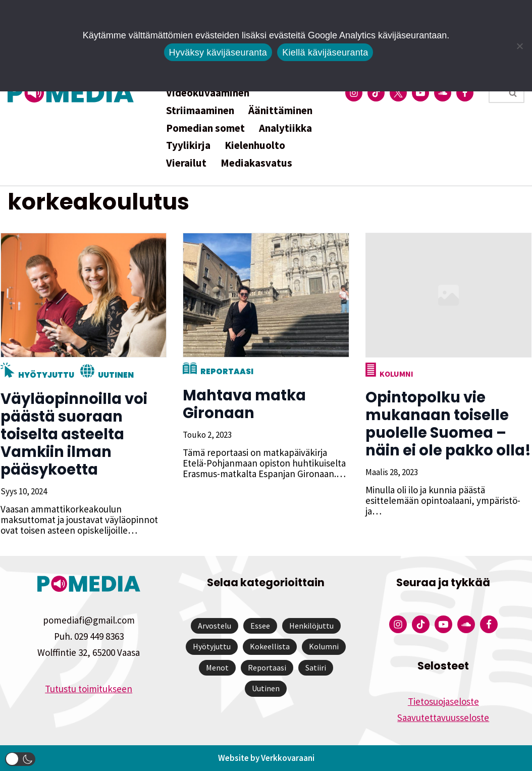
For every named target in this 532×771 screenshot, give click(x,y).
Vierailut (186, 163)
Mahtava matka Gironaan (244, 404)
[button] (20, 759)
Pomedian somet (205, 128)
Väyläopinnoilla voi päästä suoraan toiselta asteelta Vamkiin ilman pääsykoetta (73, 434)
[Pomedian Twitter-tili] (398, 93)
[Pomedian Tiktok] (376, 93)
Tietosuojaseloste (443, 701)
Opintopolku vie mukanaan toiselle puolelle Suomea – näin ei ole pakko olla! (448, 424)
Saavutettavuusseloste (443, 717)
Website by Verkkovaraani (266, 758)
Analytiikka (285, 128)
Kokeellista (270, 646)
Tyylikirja (188, 145)
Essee (260, 626)
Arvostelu (215, 626)
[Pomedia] (73, 93)
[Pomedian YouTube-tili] (420, 93)
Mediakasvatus (256, 163)
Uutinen (115, 375)
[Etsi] (495, 93)
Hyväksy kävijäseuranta (218, 53)
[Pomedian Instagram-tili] (354, 93)
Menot (217, 667)
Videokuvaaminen (208, 93)
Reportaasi (226, 371)
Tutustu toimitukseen (89, 689)
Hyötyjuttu (46, 375)
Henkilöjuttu (311, 626)
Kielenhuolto (255, 145)
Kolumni (396, 374)
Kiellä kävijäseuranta (325, 53)
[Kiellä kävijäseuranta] (519, 46)
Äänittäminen (280, 110)
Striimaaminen (200, 110)
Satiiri (316, 667)
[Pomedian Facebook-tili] (465, 93)
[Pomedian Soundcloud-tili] (443, 93)
